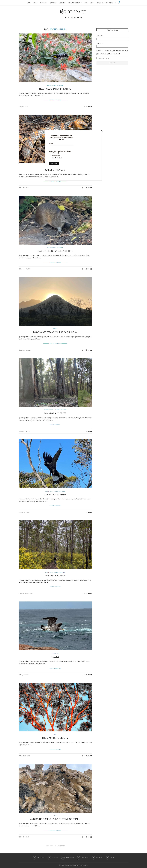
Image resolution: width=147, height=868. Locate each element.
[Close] (101, 131)
